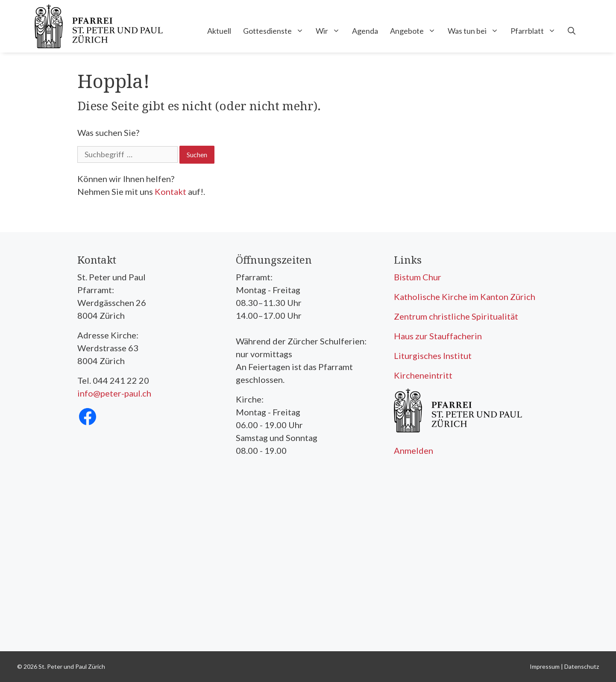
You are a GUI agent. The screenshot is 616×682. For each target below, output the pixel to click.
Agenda (365, 31)
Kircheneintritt (423, 375)
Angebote (416, 31)
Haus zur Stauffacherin (438, 336)
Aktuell (219, 31)
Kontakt (170, 191)
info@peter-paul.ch (114, 393)
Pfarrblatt (536, 31)
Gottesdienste (276, 31)
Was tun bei (476, 31)
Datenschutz (582, 666)
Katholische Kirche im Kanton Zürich (465, 297)
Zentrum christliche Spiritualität (456, 316)
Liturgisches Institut (433, 356)
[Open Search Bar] (572, 31)
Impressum (545, 666)
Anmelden (414, 450)
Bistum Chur (418, 277)
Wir (331, 31)
